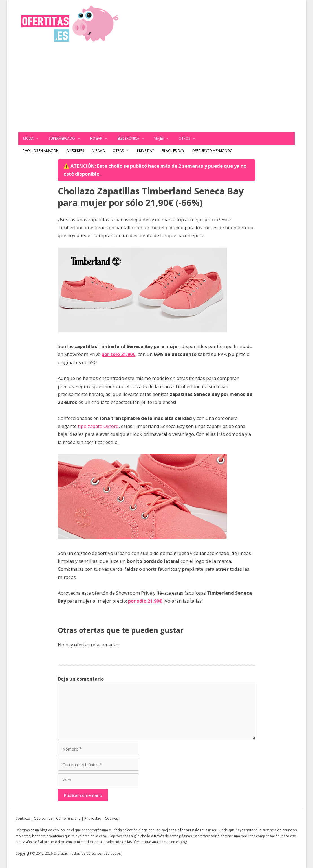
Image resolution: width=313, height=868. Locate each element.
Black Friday (173, 151)
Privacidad (93, 818)
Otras (123, 151)
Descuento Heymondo (212, 151)
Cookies (111, 818)
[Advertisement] (156, 90)
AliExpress (75, 151)
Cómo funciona (68, 818)
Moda (34, 139)
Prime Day (146, 151)
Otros (190, 139)
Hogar (101, 139)
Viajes (164, 139)
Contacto (23, 818)
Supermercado (67, 139)
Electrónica (134, 139)
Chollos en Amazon (40, 151)
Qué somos (43, 818)
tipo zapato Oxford (98, 426)
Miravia (98, 151)
